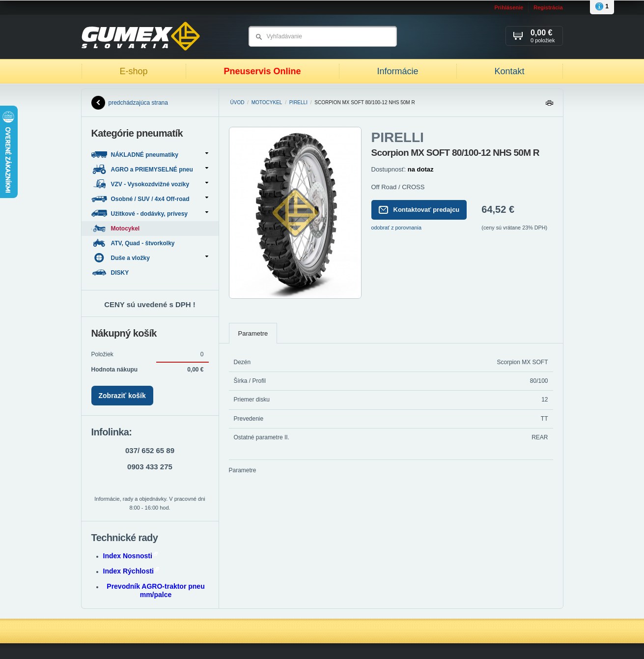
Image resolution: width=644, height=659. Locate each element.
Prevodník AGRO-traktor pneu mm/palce (155, 590)
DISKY (111, 272)
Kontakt (509, 71)
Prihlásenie (509, 7)
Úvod (238, 102)
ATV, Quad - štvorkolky (134, 243)
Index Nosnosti (130, 556)
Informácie (397, 71)
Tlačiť (549, 105)
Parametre (253, 333)
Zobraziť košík (122, 396)
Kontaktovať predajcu (419, 210)
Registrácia (548, 7)
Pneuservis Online (262, 71)
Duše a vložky (150, 258)
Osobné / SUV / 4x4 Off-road (150, 199)
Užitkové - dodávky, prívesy (150, 214)
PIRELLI (298, 102)
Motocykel (267, 102)
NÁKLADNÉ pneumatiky (150, 155)
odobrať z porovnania (397, 228)
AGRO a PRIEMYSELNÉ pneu (150, 169)
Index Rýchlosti (131, 571)
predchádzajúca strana (130, 103)
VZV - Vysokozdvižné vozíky (150, 184)
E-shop (133, 71)
